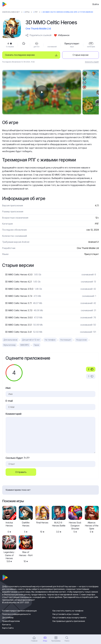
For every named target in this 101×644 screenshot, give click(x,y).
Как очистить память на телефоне (68, 611)
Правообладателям (11, 621)
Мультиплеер (10, 345)
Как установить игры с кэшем (66, 614)
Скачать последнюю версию (20, 55)
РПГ (36, 12)
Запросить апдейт (92, 62)
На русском (81, 340)
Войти (96, 4)
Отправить (21, 472)
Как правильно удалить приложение (69, 621)
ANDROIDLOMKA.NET (11, 12)
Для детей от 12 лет (31, 340)
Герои (36, 345)
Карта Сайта (8, 628)
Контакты (6, 624)
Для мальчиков (10, 340)
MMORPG (25, 345)
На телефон (50, 340)
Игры (27, 12)
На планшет (66, 340)
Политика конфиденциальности (16, 614)
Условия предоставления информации (19, 611)
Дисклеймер (8, 618)
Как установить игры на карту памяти (69, 618)
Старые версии (81, 55)
